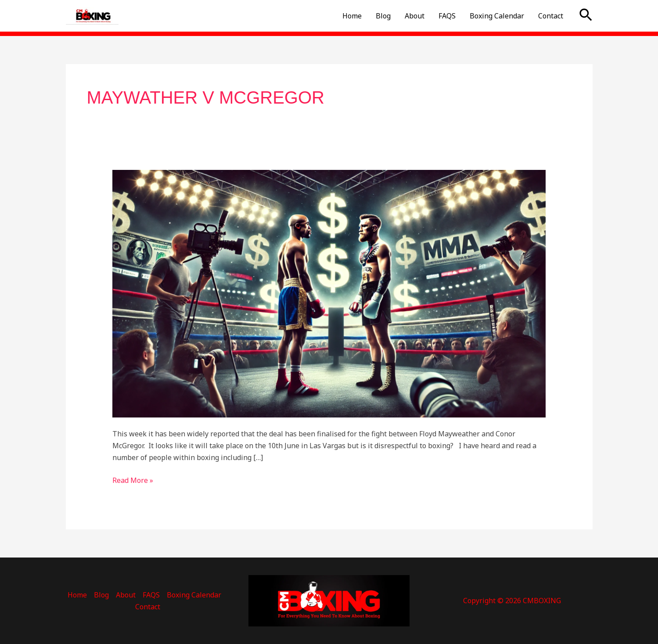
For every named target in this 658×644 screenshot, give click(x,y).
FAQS (447, 16)
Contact (551, 16)
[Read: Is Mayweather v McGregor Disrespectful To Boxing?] (329, 293)
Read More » (133, 480)
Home (352, 16)
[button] (586, 16)
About (415, 16)
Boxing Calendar (497, 16)
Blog (383, 16)
